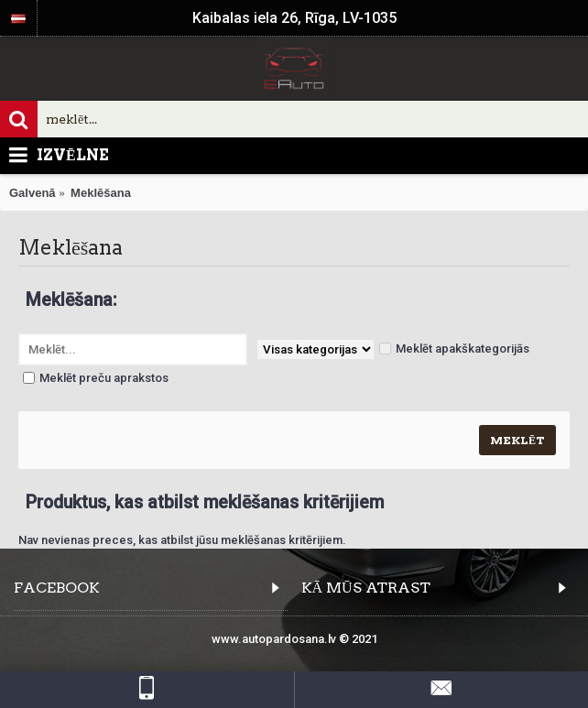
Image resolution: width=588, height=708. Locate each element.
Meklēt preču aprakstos (96, 378)
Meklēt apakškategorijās (454, 349)
